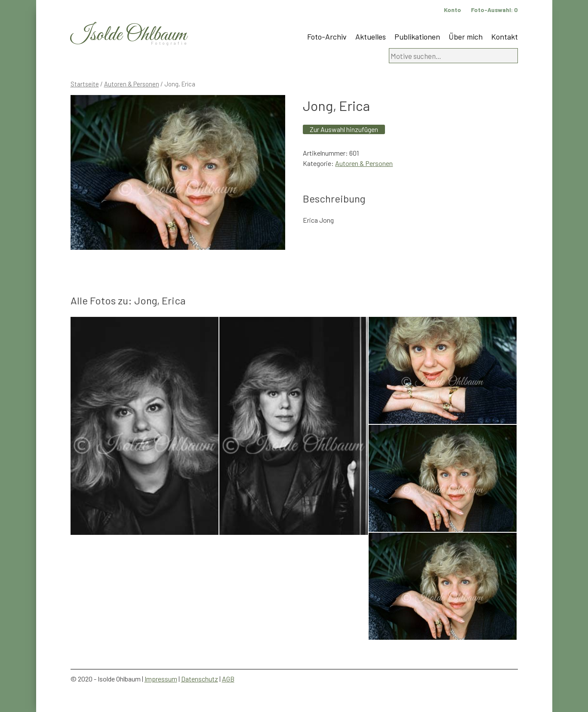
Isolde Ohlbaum (129, 35)
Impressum (161, 679)
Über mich (466, 37)
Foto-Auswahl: (494, 10)
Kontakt (505, 37)
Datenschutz (200, 679)
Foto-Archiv (327, 37)
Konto (453, 10)
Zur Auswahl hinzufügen (344, 129)
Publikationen (417, 37)
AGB (228, 679)
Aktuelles (371, 37)
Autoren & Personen (132, 84)
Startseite (85, 84)
